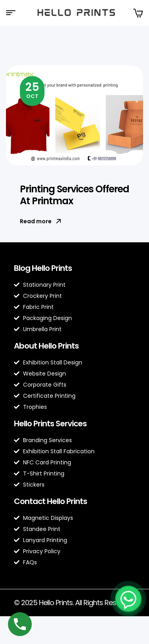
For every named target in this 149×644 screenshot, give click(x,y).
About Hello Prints (46, 346)
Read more (41, 221)
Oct (32, 90)
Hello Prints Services (50, 424)
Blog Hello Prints (43, 268)
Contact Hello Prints (50, 501)
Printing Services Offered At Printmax (74, 195)
